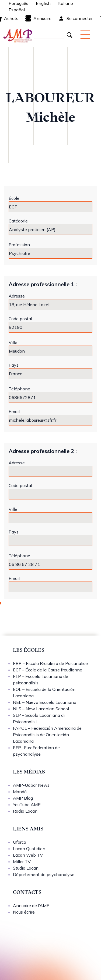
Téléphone (19, 389)
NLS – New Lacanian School (41, 709)
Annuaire (38, 18)
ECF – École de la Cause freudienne (48, 670)
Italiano (66, 3)
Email (14, 411)
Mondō (20, 792)
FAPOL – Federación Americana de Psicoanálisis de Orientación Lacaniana (47, 735)
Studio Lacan (26, 868)
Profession (19, 245)
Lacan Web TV (28, 855)
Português (18, 3)
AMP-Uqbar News (31, 785)
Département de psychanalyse (44, 874)
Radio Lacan (25, 811)
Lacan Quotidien (29, 849)
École (14, 198)
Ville (13, 342)
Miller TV (22, 861)
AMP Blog (23, 798)
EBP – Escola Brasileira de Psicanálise (50, 663)
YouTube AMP (27, 805)
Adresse (17, 296)
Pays (14, 365)
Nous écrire (24, 912)
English (43, 3)
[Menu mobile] (85, 35)
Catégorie (18, 221)
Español (17, 10)
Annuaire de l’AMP (31, 905)
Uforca (20, 842)
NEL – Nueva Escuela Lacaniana (45, 702)
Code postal (20, 319)
